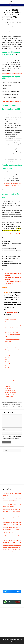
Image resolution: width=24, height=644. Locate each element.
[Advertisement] (12, 470)
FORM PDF (12, 1)
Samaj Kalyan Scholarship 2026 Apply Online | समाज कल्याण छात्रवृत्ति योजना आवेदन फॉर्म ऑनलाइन (12, 349)
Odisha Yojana (8, 386)
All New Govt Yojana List (10, 362)
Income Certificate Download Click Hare (12, 234)
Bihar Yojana (7, 368)
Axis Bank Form (8, 364)
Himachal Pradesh (9, 376)
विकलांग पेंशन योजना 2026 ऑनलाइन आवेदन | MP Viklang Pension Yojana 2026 (12, 334)
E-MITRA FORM (8, 372)
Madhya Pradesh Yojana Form (11, 380)
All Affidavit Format (9, 360)
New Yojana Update (9, 384)
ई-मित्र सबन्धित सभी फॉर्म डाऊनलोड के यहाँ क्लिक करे (12, 74)
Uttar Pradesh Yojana (9, 394)
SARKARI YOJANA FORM (10, 392)
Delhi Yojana (7, 370)
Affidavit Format (8, 358)
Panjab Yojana (8, 388)
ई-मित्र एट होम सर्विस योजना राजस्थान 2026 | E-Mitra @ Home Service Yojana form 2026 (13, 342)
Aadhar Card (8, 356)
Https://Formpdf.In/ (13, 312)
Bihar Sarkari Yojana (9, 366)
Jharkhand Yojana (9, 378)
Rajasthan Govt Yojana (10, 390)
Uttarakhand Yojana (9, 396)
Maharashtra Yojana (9, 382)
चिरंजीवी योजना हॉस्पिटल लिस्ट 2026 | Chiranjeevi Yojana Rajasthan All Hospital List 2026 (11, 535)
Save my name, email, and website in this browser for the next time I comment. (12, 437)
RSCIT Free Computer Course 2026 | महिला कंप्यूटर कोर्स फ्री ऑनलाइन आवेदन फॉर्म (13, 327)
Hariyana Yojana (8, 374)
